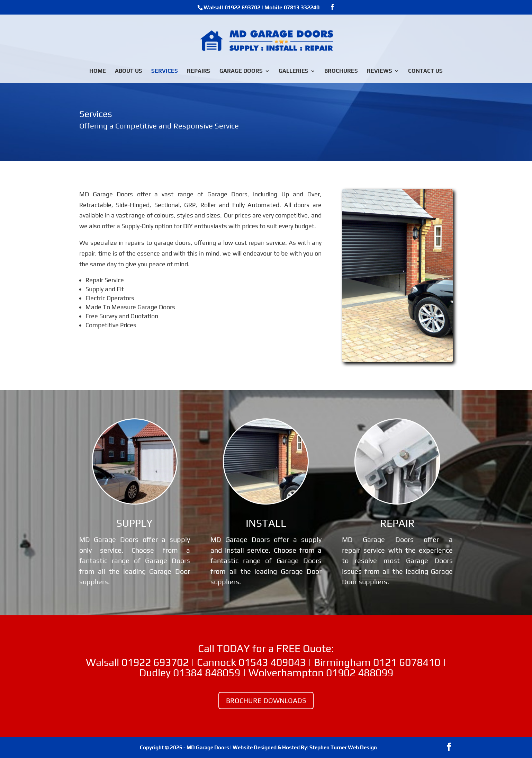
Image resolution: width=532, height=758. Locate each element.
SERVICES (165, 71)
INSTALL (266, 523)
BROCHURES (341, 71)
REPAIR (397, 523)
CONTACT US (425, 71)
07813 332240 (302, 7)
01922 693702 (242, 7)
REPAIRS (199, 71)
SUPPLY (134, 523)
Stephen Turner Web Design (343, 747)
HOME (98, 71)
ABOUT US (129, 71)
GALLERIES (294, 71)
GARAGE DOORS (241, 71)
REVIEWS (380, 71)
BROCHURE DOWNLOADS (266, 700)
